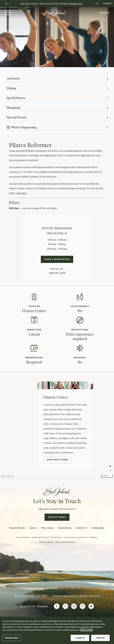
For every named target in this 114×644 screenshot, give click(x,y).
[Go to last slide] (7, 4)
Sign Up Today (57, 517)
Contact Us (81, 528)
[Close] (109, 621)
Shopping (13, 108)
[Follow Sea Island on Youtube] (91, 606)
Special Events (17, 117)
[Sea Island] (55, 12)
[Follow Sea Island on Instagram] (74, 606)
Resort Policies (17, 528)
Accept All (80, 638)
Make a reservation (57, 259)
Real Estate (56, 537)
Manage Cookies (12, 638)
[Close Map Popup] (90, 385)
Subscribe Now (76, 4)
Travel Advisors (24, 537)
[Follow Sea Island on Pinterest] (83, 606)
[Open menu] (7, 13)
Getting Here (98, 528)
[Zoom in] (110, 466)
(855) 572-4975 (57, 273)
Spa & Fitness (16, 98)
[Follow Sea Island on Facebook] (57, 606)
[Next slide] (96, 4)
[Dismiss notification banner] (108, 4)
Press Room (48, 528)
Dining (11, 88)
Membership (65, 528)
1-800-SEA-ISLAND (89, 596)
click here (21, 193)
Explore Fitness (58, 460)
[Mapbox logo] (7, 476)
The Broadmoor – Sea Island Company (57, 542)
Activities (13, 78)
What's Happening (22, 127)
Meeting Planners (41, 537)
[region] (57, 630)
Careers (33, 528)
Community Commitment (75, 537)
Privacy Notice (86, 630)
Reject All (100, 638)
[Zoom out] (110, 471)
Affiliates (93, 537)
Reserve (104, 13)
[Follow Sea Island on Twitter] (65, 606)
